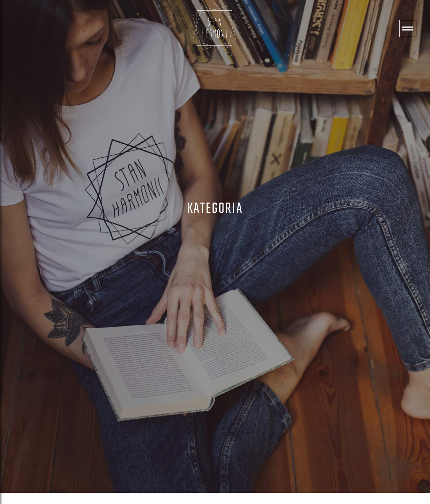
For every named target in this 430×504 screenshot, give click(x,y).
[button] (408, 29)
